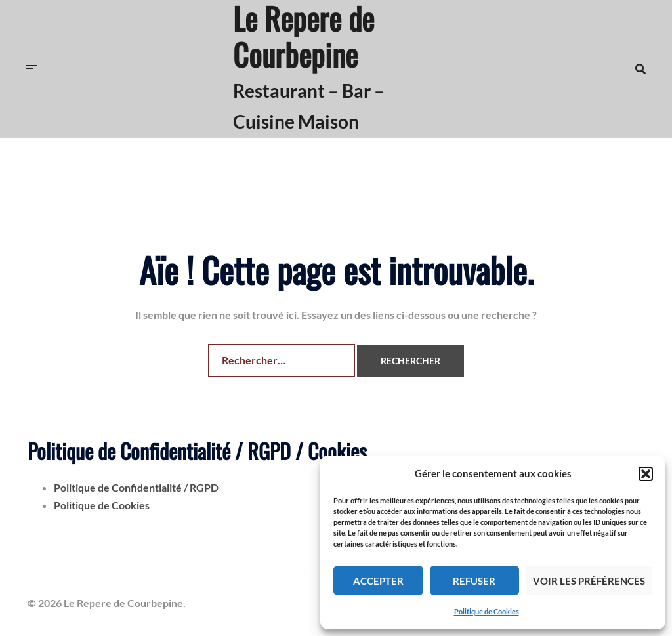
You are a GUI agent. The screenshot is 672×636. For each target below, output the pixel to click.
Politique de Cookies (487, 611)
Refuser (474, 581)
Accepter (378, 581)
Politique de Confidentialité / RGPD (136, 487)
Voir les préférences (589, 581)
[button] (646, 474)
